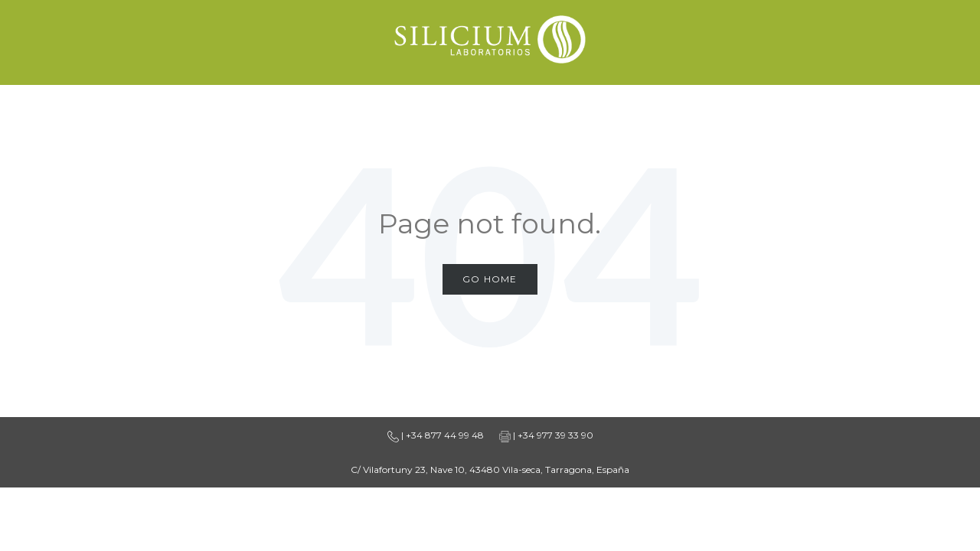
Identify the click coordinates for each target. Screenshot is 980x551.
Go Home (490, 279)
